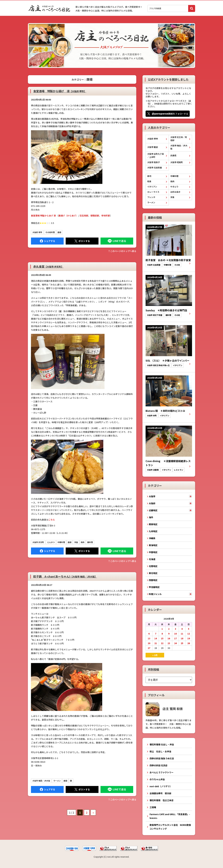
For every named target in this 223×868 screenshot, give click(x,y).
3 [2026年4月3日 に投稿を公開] (175, 629)
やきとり (174, 187)
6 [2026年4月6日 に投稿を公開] (149, 634)
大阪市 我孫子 (154, 162)
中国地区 (153, 552)
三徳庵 (153, 807)
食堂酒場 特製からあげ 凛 (43, 216)
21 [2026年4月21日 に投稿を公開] (156, 643)
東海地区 (153, 545)
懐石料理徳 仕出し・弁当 (162, 744)
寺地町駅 (106, 216)
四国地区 (153, 580)
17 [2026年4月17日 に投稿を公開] (175, 638)
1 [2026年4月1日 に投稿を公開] (162, 629)
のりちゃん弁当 (157, 779)
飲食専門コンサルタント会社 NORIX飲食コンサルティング (170, 827)
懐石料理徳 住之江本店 (162, 800)
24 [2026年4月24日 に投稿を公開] (175, 643)
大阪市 (152, 496)
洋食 (76, 542)
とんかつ (51, 542)
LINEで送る (117, 241)
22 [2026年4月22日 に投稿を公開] (162, 643)
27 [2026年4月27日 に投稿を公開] (149, 648)
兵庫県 (173, 155)
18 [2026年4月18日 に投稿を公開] (182, 638)
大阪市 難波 (153, 147)
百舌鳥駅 (84, 216)
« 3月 (155, 655)
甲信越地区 (154, 587)
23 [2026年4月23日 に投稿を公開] (169, 643)
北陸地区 (153, 566)
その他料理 (50, 232)
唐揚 (59, 232)
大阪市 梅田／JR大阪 (41, 781)
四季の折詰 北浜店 (159, 765)
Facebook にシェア (47, 241)
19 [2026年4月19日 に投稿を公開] (189, 638)
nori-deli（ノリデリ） (161, 786)
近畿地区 (153, 510)
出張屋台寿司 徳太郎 (160, 793)
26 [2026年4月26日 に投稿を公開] (189, 643)
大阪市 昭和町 (177, 162)
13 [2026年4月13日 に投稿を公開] (149, 638)
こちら (52, 520)
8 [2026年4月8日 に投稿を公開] (162, 634)
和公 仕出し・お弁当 (160, 751)
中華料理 (61, 542)
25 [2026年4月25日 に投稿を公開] (182, 643)
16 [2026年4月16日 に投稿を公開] (169, 638)
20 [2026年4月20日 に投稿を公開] (149, 643)
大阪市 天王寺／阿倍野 (179, 139)
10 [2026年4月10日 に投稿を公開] (175, 634)
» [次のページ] (93, 812)
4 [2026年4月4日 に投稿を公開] (182, 629)
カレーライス (153, 192)
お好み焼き (175, 192)
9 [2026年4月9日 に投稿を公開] (169, 634)
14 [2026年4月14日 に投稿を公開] (156, 638)
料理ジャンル (155, 594)
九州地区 (153, 531)
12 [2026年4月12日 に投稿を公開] (189, 634)
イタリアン (152, 187)
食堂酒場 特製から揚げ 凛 (60, 91)
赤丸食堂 (48, 266)
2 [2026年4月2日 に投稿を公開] (169, 629)
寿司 (149, 176)
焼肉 (83, 542)
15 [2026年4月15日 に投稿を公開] (162, 638)
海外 (151, 517)
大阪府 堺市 (37, 232)
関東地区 (153, 524)
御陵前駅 (95, 216)
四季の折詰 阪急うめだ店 (162, 758)
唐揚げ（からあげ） (68, 216)
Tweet (82, 241)
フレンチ (151, 197)
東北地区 (153, 573)
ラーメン (57, 781)
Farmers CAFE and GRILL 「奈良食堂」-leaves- (170, 816)
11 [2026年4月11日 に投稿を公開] (182, 634)
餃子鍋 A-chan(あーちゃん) (65, 576)
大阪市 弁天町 (38, 542)
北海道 (152, 559)
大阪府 (152, 503)
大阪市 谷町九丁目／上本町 (156, 155)
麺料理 (90, 542)
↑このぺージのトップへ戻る (122, 251)
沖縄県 (152, 538)
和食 (149, 181)
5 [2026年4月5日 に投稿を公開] (189, 629)
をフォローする (170, 114)
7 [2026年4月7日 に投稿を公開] (156, 634)
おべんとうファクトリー (162, 772)
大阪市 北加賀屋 (155, 168)
